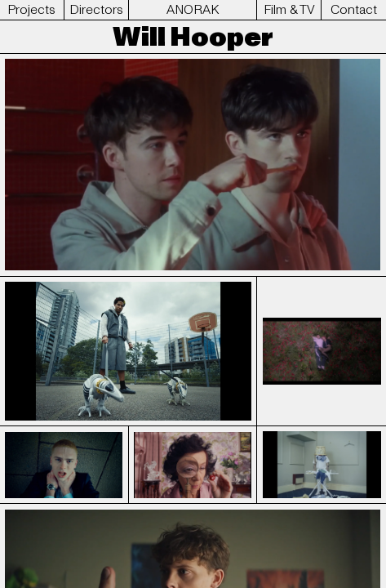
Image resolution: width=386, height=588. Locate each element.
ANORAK (193, 10)
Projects (31, 10)
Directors (96, 10)
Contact (354, 10)
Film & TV (289, 10)
